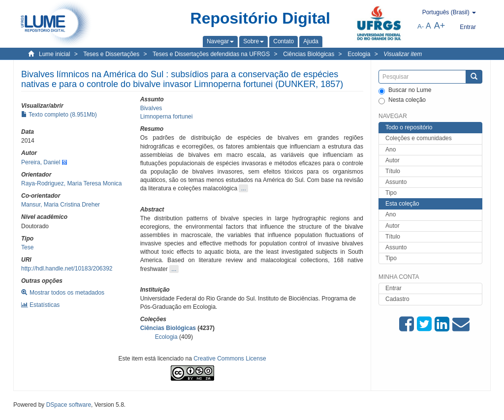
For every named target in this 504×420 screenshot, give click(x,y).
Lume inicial (54, 54)
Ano (391, 150)
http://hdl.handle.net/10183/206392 (67, 269)
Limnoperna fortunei (167, 117)
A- (421, 26)
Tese (27, 247)
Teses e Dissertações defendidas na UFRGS (211, 54)
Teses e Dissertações (111, 54)
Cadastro (397, 299)
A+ (440, 26)
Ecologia (359, 54)
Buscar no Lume (405, 90)
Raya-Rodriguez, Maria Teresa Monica (72, 183)
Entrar (394, 288)
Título (393, 171)
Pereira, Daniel (41, 162)
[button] (220, 41)
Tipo (391, 193)
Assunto (396, 182)
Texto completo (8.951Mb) (59, 115)
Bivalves (151, 108)
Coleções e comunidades (419, 138)
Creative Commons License (230, 359)
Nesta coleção (402, 100)
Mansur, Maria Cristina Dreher (61, 205)
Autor (393, 160)
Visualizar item (403, 54)
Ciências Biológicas (309, 54)
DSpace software (69, 405)
